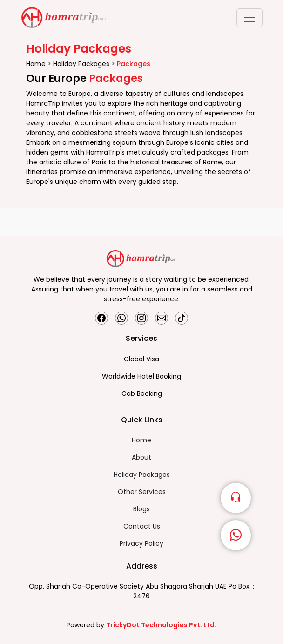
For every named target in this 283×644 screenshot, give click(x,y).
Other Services (142, 492)
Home (37, 64)
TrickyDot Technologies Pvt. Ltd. (161, 625)
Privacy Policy (141, 543)
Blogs (141, 509)
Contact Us (142, 526)
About (141, 457)
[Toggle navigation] (249, 18)
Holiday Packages (82, 64)
